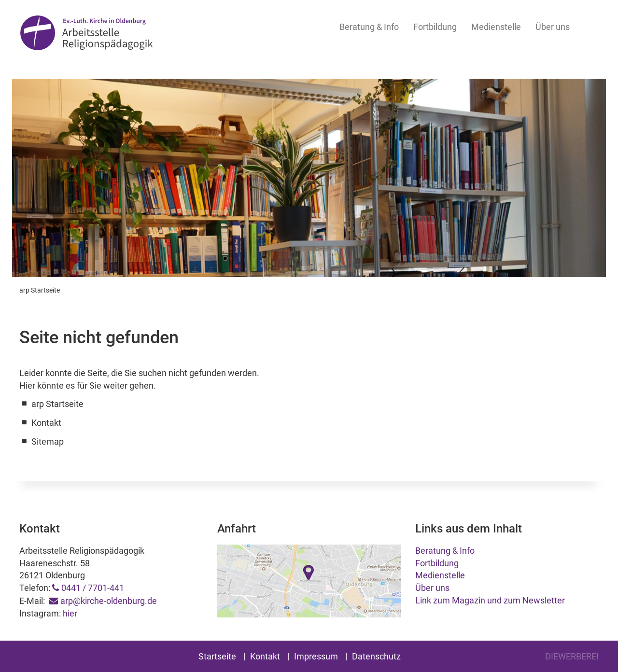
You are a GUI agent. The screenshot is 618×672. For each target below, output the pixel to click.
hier (70, 613)
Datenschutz (376, 656)
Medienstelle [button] (496, 27)
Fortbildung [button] (435, 27)
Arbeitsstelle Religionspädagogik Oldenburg (86, 35)
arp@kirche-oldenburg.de (109, 601)
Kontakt (265, 656)
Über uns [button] (553, 27)
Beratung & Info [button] (369, 27)
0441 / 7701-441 (93, 588)
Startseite (217, 656)
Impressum (316, 656)
